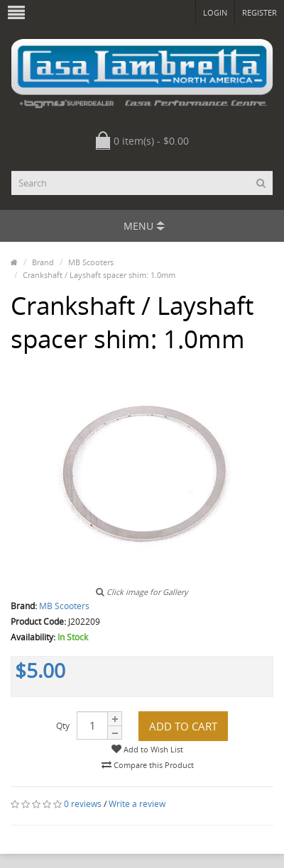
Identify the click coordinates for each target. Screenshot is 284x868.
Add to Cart (183, 726)
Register (260, 12)
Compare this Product (148, 765)
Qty (63, 726)
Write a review (137, 804)
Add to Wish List (147, 749)
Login (215, 12)
